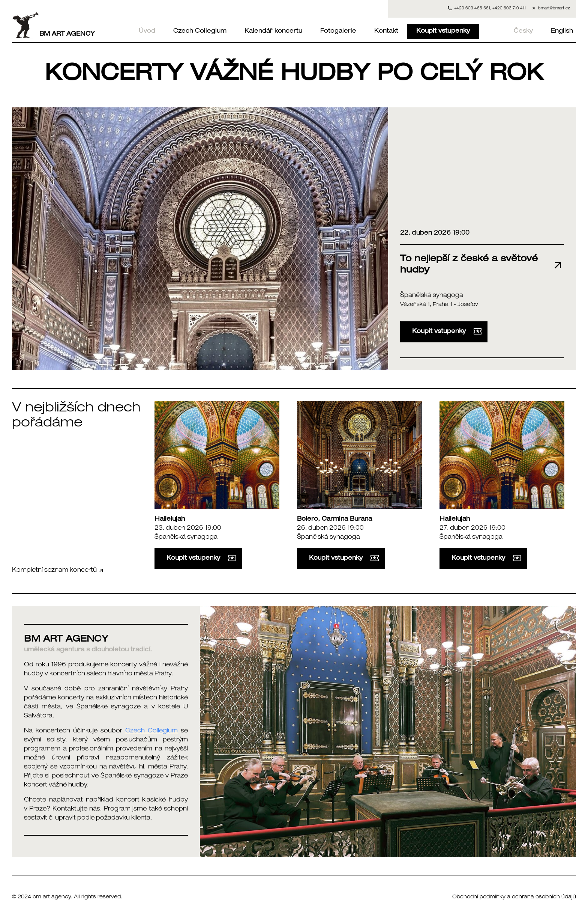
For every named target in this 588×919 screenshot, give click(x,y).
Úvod (147, 32)
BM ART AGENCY (53, 25)
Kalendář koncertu (273, 32)
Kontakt (386, 32)
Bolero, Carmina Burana (334, 520)
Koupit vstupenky (443, 32)
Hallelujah (170, 520)
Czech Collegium (200, 32)
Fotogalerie (338, 32)
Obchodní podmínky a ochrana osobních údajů (514, 897)
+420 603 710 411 (509, 9)
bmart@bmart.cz (554, 9)
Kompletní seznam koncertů (58, 570)
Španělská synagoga (432, 296)
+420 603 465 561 (472, 9)
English (562, 32)
